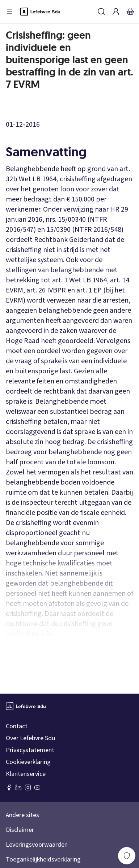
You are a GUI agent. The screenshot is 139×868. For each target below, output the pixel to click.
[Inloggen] (116, 12)
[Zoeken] (101, 12)
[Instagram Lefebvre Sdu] (28, 787)
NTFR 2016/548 (98, 230)
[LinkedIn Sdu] (18, 787)
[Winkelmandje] (130, 12)
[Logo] (40, 12)
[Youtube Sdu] (37, 787)
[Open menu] (9, 12)
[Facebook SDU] (9, 787)
